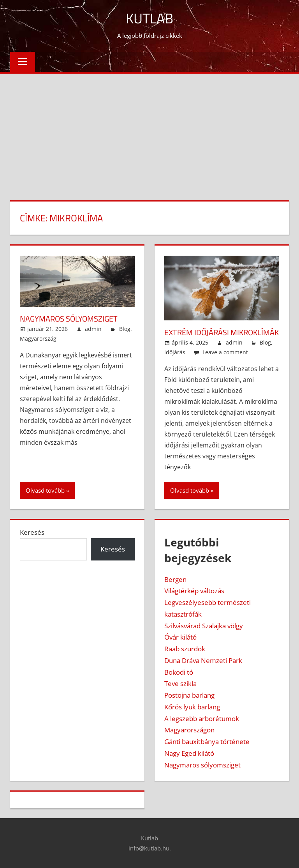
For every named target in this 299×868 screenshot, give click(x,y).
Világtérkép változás (194, 591)
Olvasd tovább (45, 490)
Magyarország (38, 339)
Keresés (32, 532)
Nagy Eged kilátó (189, 753)
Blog (125, 329)
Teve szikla (180, 683)
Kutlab (149, 18)
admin (93, 329)
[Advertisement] (149, 132)
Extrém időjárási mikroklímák (222, 332)
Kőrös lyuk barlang (192, 707)
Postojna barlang (189, 695)
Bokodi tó (179, 672)
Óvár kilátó (180, 637)
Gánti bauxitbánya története (207, 742)
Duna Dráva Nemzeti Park (203, 660)
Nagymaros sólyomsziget (69, 319)
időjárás (175, 352)
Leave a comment (225, 352)
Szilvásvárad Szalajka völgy (204, 626)
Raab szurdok (185, 649)
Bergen (175, 579)
